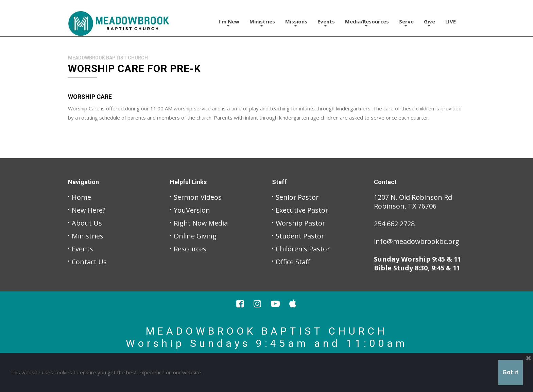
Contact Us (89, 262)
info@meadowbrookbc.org (417, 241)
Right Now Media (201, 223)
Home (81, 197)
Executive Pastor (302, 210)
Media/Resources (367, 23)
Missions (296, 23)
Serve (406, 23)
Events (326, 23)
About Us (87, 223)
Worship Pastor (301, 223)
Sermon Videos (198, 197)
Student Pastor (300, 236)
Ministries (262, 23)
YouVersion (192, 210)
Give (429, 23)
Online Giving (195, 236)
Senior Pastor (297, 197)
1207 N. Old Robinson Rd (413, 197)
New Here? (89, 210)
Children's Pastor (303, 249)
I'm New (229, 23)
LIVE (451, 21)
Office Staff (293, 262)
